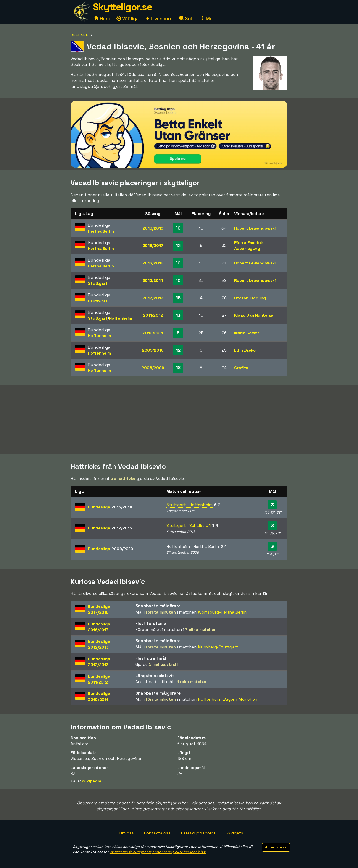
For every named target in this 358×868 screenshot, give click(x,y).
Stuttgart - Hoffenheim (190, 505)
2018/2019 (153, 228)
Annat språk (276, 847)
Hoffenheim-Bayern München (228, 699)
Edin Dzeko (245, 350)
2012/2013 (153, 298)
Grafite (241, 368)
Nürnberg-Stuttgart (218, 647)
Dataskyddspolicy (199, 833)
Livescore (159, 19)
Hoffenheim (121, 318)
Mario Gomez (247, 333)
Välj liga (128, 19)
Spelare (79, 35)
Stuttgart (98, 283)
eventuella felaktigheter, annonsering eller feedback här (158, 852)
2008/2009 (153, 368)
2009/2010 (153, 350)
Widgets (235, 833)
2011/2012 (153, 315)
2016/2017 (153, 245)
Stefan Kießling (250, 298)
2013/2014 (153, 280)
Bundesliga (110, 507)
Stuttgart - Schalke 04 (189, 525)
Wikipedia (91, 781)
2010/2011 (153, 333)
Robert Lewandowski (255, 228)
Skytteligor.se (122, 7)
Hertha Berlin (101, 231)
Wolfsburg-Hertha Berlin (222, 612)
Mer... (209, 19)
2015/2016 (153, 263)
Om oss (127, 833)
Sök (186, 19)
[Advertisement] (179, 420)
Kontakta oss (157, 833)
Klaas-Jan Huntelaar (255, 315)
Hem (102, 19)
